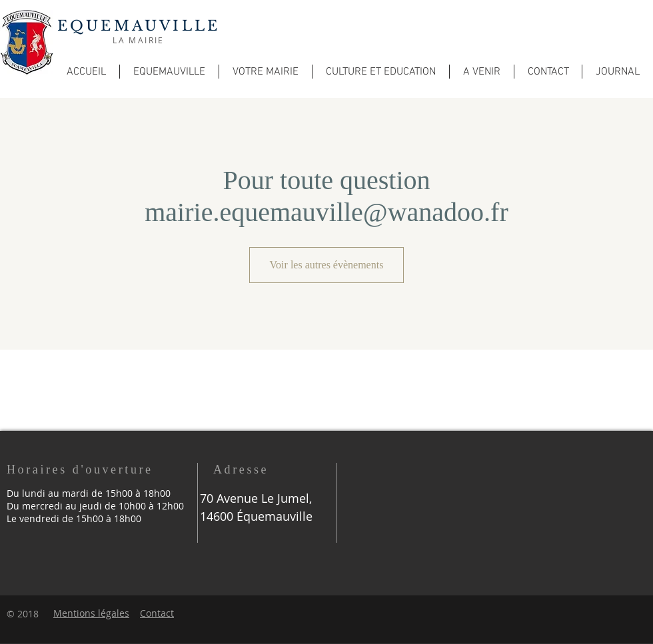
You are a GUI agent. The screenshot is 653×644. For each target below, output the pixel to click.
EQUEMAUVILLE (139, 26)
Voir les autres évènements (327, 265)
